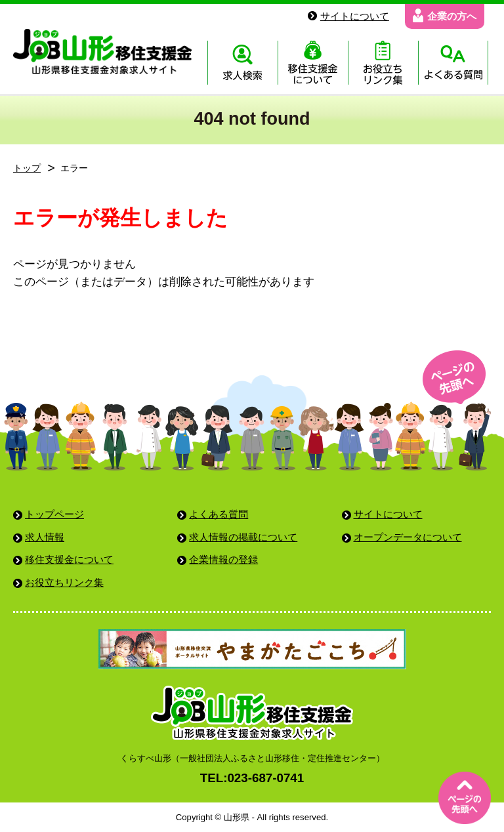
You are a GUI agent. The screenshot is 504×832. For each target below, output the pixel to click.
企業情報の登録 (223, 559)
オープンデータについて (408, 537)
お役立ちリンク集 (64, 582)
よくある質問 (219, 514)
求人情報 (45, 537)
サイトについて (388, 514)
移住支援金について (69, 559)
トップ (27, 168)
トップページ (54, 514)
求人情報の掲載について (243, 537)
